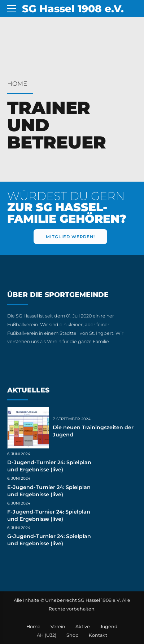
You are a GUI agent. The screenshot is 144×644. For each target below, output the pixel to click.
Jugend (109, 627)
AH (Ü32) (47, 635)
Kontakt (98, 635)
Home (17, 84)
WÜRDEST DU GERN (67, 207)
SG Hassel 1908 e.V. (73, 9)
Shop (73, 635)
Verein (58, 627)
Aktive (83, 627)
